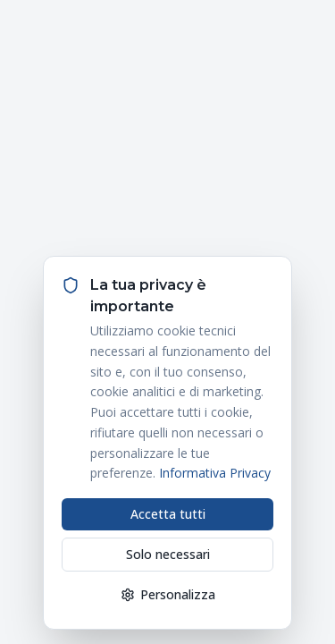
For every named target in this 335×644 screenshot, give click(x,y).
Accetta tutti (168, 514)
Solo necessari (168, 554)
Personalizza (168, 594)
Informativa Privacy (215, 473)
